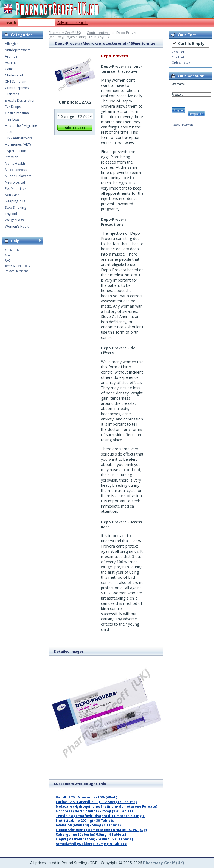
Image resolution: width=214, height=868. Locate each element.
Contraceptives (98, 33)
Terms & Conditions (17, 266)
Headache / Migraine (21, 126)
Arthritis (11, 56)
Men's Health (15, 163)
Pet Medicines (16, 189)
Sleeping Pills (15, 201)
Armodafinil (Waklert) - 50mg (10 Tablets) (91, 844)
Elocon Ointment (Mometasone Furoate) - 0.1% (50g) (101, 830)
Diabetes (12, 94)
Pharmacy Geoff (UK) (65, 33)
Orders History (181, 62)
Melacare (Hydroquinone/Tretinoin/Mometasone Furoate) (106, 807)
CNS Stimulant (16, 81)
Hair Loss (12, 119)
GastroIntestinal (17, 113)
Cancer (10, 69)
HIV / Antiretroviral (19, 138)
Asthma (11, 63)
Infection (12, 157)
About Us (11, 255)
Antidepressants (18, 50)
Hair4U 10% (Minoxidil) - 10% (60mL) (86, 797)
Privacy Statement (16, 271)
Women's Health (18, 226)
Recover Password (183, 125)
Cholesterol (14, 75)
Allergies (12, 44)
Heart (9, 132)
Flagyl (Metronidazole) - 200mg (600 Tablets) (94, 839)
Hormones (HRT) (18, 144)
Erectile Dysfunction (20, 100)
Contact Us (12, 250)
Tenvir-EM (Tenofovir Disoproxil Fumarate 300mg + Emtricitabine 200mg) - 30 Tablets (100, 818)
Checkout (178, 57)
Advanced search (72, 23)
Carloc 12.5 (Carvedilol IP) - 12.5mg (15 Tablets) (96, 802)
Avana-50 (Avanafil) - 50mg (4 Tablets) (88, 825)
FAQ (8, 260)
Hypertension (16, 151)
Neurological (15, 182)
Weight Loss (14, 220)
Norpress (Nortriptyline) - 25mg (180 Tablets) (95, 811)
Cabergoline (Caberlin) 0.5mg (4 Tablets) (91, 834)
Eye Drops (13, 107)
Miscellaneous (16, 170)
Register (197, 114)
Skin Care (12, 195)
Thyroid (11, 214)
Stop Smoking (16, 207)
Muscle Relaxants (18, 176)
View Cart (178, 52)
